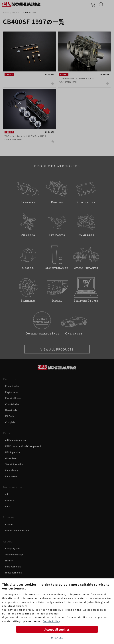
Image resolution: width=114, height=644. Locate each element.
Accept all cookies (57, 629)
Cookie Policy (51, 621)
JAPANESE (57, 638)
